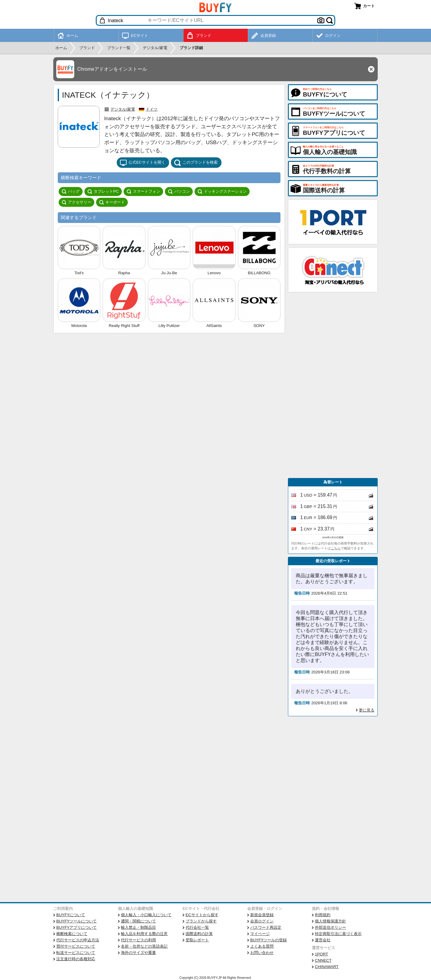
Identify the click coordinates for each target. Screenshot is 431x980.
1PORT (321, 954)
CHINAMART (327, 967)
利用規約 (323, 915)
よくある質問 (262, 946)
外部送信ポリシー (330, 927)
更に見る (367, 710)
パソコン (179, 192)
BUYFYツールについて (76, 921)
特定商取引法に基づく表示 (338, 934)
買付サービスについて (76, 946)
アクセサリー (76, 202)
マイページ (260, 934)
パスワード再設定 (266, 927)
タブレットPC (103, 192)
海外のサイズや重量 (138, 953)
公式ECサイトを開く (142, 163)
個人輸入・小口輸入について (146, 915)
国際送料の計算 (199, 934)
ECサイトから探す (202, 915)
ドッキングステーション (222, 192)
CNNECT (323, 960)
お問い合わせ (262, 953)
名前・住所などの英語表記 (144, 946)
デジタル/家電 (123, 109)
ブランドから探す (201, 921)
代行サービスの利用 (138, 940)
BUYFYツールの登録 (268, 940)
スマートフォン (143, 192)
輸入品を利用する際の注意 (144, 934)
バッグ (71, 192)
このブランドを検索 (196, 163)
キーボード (112, 202)
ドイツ (152, 109)
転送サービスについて (76, 953)
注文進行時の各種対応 (76, 959)
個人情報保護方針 (330, 921)
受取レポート (197, 940)
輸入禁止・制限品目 (138, 927)
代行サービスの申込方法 (78, 940)
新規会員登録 (262, 915)
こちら (336, 548)
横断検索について (72, 934)
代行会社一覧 (197, 927)
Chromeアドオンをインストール (112, 69)
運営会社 (323, 940)
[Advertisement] (333, 385)
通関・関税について (138, 921)
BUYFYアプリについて (76, 927)
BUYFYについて (71, 915)
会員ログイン (262, 921)
